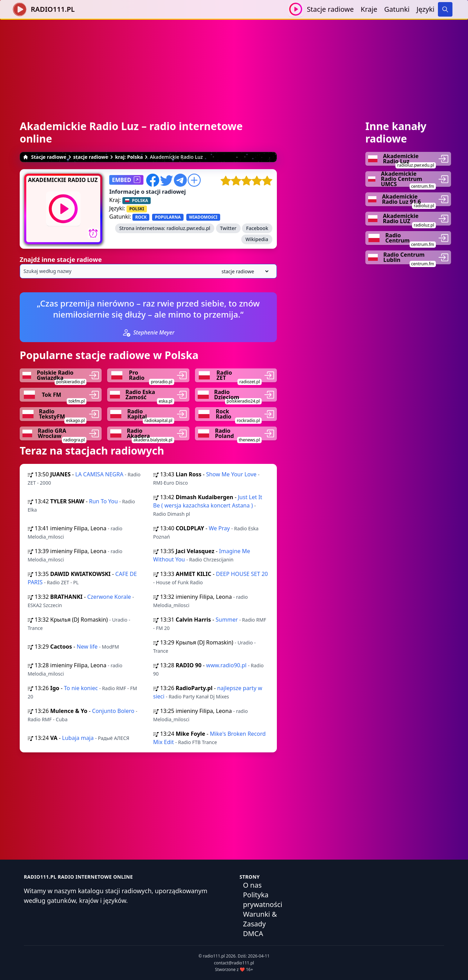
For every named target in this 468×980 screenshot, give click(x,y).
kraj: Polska (129, 157)
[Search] (445, 9)
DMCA (253, 933)
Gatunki (397, 9)
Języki (425, 9)
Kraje (369, 9)
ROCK (141, 217)
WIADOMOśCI (203, 217)
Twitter (228, 228)
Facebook (257, 228)
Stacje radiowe (330, 9)
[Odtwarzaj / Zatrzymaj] (296, 9)
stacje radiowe (91, 157)
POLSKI (137, 209)
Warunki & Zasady (260, 919)
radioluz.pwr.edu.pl (189, 228)
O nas (252, 885)
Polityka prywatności (263, 900)
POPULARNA (168, 217)
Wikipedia (257, 239)
